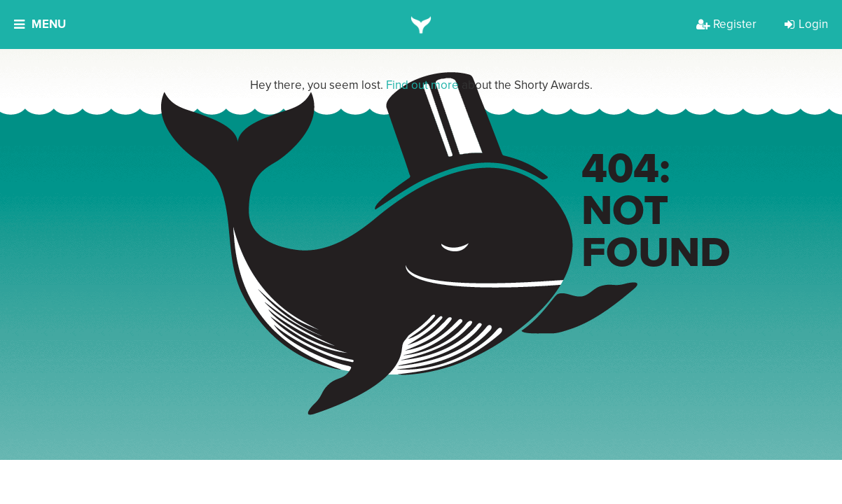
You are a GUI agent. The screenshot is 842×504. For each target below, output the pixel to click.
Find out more (422, 85)
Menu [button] (40, 24)
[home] (421, 24)
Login (806, 24)
